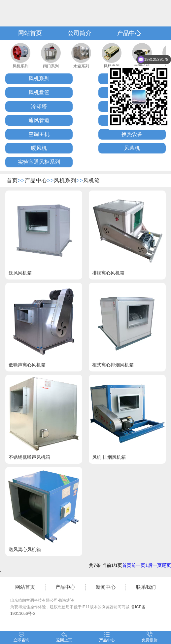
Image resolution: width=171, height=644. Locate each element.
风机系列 (20, 66)
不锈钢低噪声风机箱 (29, 457)
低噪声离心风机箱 (27, 365)
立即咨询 (21, 637)
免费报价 (150, 637)
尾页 (166, 565)
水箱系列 (81, 66)
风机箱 (92, 180)
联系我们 (146, 587)
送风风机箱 (20, 273)
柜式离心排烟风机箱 (113, 365)
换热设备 (132, 134)
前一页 (138, 565)
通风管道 (39, 120)
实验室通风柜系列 (39, 162)
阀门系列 (51, 66)
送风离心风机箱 (25, 549)
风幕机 (132, 148)
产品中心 (129, 33)
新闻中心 (106, 587)
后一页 (155, 565)
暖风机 (39, 148)
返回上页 (64, 637)
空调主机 (39, 134)
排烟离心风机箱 (108, 273)
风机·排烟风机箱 (109, 457)
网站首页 (30, 33)
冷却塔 (39, 106)
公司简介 (80, 33)
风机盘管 (39, 92)
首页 (12, 180)
